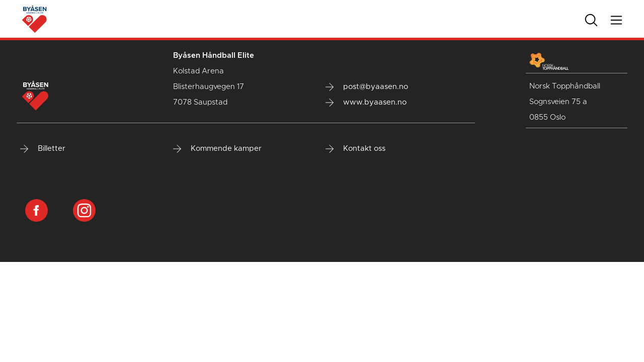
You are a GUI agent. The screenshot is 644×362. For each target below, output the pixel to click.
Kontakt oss (355, 149)
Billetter (43, 149)
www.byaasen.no (366, 103)
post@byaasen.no (367, 87)
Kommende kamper (217, 149)
